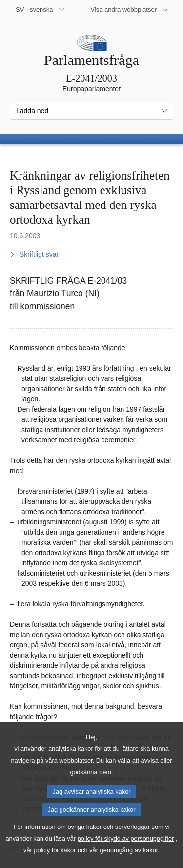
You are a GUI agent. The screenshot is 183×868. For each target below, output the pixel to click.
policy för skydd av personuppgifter (126, 852)
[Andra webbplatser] (129, 10)
